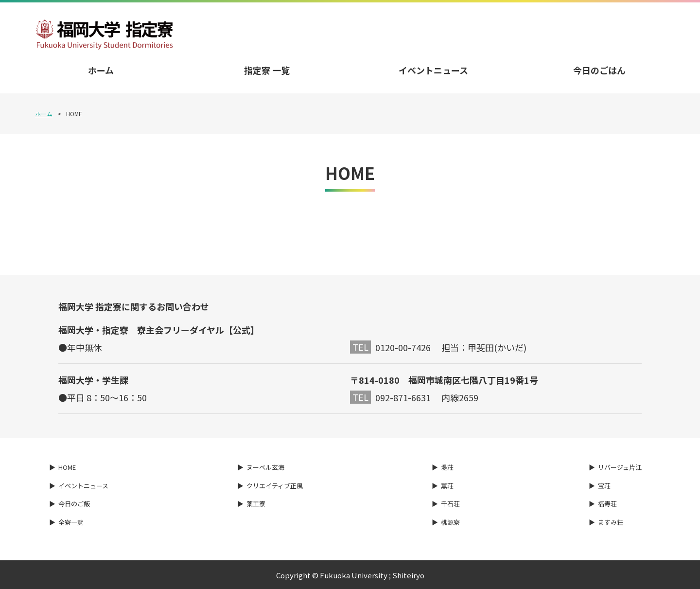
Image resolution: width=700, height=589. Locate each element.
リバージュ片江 (620, 467)
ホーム (101, 70)
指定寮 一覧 (267, 70)
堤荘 (447, 467)
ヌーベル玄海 (265, 467)
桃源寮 (450, 522)
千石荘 (450, 504)
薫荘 (447, 486)
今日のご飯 (74, 504)
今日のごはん (599, 70)
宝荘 (604, 486)
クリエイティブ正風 (275, 486)
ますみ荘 (611, 522)
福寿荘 (607, 504)
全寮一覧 (71, 522)
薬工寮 (256, 504)
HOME (67, 467)
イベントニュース (433, 70)
